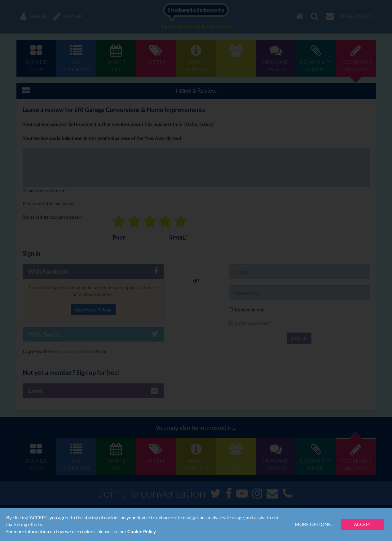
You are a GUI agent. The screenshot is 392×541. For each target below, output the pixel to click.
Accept (363, 524)
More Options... (314, 524)
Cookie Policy (142, 531)
